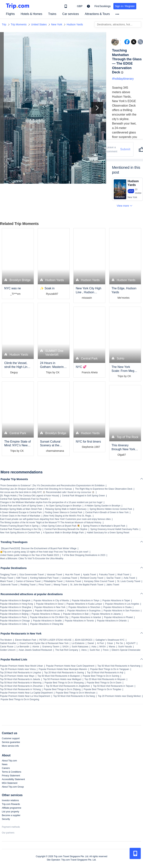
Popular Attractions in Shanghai (16, 607)
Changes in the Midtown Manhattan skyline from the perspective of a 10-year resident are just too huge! (51, 502)
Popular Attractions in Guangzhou (84, 611)
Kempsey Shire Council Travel (99, 581)
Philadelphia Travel (53, 581)
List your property (11, 812)
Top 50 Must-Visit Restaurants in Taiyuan (113, 686)
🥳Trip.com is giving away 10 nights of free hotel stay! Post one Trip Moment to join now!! (44, 552)
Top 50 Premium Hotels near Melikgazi (62, 679)
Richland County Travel (92, 578)
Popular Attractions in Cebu (13, 624)
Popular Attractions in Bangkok (15, 601)
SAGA (65, 647)
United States (39, 24)
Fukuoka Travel (107, 575)
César (110, 643)
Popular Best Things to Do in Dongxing (20, 699)
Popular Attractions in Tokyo (86, 601)
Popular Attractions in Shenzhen (84, 607)
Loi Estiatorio (78, 643)
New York (57, 24)
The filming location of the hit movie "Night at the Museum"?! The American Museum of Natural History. (51, 522)
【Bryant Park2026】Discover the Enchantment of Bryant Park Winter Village (38, 548)
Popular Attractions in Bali (76, 614)
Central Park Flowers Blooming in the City (21, 529)
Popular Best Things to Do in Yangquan (110, 669)
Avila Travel (129, 578)
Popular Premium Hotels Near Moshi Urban (22, 666)
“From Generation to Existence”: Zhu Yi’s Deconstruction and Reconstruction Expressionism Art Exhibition (52, 486)
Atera (84, 650)
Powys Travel (7, 578)
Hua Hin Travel (73, 575)
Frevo (106, 650)
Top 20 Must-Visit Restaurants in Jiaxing (64, 673)
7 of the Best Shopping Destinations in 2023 (84, 555)
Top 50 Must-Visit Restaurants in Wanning (21, 683)
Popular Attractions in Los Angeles (122, 604)
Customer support (11, 738)
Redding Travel (28, 585)
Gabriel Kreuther (8, 643)
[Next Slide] (97, 108)
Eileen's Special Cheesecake (126, 650)
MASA (103, 647)
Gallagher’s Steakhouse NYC (110, 640)
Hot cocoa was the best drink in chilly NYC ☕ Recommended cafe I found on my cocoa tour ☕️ (47, 492)
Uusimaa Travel (69, 578)
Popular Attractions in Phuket (118, 617)
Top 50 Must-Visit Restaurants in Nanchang (119, 666)
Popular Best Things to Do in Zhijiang (62, 689)
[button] (77, 6)
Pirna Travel (45, 585)
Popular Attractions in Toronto (79, 621)
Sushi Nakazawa (80, 647)
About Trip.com (9, 761)
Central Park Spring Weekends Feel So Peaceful (24, 499)
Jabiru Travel (113, 585)
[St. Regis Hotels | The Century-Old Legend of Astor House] (29, 496)
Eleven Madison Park (26, 640)
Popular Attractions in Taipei (116, 601)
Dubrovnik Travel (9, 585)
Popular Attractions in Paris (13, 617)
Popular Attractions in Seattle (47, 621)
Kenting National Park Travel (44, 578)
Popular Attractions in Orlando (112, 621)
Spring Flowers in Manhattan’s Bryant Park (104, 526)
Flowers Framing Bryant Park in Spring (19, 526)
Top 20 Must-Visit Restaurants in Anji (105, 673)
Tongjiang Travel (8, 575)
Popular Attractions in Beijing (14, 614)
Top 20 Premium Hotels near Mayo (17, 676)
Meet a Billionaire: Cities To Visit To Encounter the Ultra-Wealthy (32, 559)
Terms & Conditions (12, 772)
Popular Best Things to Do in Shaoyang (64, 683)
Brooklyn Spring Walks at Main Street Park (21, 509)
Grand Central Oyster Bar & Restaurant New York (44, 643)
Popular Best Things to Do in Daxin (104, 683)
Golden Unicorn (8, 650)
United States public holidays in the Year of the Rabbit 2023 (29, 555)
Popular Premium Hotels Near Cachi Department (70, 666)
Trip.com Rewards (11, 804)
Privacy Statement (11, 776)
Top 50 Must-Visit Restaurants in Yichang (20, 689)
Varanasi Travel (54, 575)
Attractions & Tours (97, 14)
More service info (10, 746)
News (5, 764)
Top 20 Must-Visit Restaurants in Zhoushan (21, 686)
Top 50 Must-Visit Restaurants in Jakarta (20, 679)
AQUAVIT (131, 643)
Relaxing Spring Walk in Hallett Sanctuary (66, 509)
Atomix (36, 647)
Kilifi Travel (22, 578)
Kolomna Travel (73, 581)
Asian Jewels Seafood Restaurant (35, 650)
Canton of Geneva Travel (28, 581)
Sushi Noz (95, 650)
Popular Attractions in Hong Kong (16, 604)
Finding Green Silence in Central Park (63, 512)
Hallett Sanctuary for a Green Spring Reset (108, 533)
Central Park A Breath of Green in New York (107, 512)
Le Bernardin (23, 647)
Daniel (91, 643)
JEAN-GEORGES (84, 640)
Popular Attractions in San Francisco (121, 611)
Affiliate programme (12, 808)
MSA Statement (10, 783)
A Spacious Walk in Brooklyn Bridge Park (63, 533)
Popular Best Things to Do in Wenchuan (76, 693)
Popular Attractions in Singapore (16, 611)
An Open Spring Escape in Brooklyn (64, 506)
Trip (4, 24)
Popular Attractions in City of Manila (51, 601)
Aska (94, 647)
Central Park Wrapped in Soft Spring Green (84, 496)
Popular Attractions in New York (50, 607)
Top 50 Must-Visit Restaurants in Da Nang (74, 696)
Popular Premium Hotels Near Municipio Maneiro (63, 669)
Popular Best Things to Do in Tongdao (102, 689)
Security (6, 819)
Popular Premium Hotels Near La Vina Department (25, 696)
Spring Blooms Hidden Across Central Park (111, 509)
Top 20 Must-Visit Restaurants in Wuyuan (105, 679)
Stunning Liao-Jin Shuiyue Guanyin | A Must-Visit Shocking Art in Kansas (36, 489)
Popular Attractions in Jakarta (106, 614)
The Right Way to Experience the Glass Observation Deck (104, 489)
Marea (112, 647)
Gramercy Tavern (51, 647)
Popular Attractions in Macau (46, 614)
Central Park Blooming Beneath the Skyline (66, 529)
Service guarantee (11, 742)
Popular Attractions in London (50, 611)
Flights (10, 14)
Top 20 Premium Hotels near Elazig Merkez (119, 696)
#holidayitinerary (123, 79)
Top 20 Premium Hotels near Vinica (18, 669)
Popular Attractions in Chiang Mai (47, 624)
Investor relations (10, 800)
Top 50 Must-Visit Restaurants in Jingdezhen (68, 686)
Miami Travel (6, 581)
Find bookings (103, 6)
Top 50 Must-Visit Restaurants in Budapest (59, 676)
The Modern (6, 640)
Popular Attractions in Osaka (117, 607)
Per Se (119, 643)
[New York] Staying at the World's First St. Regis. (67, 516)
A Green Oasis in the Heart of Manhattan (20, 516)
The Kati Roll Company (67, 650)
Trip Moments (19, 24)
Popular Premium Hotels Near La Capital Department (26, 693)
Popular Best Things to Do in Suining (101, 676)
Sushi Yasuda (125, 647)
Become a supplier (11, 815)
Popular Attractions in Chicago (15, 621)
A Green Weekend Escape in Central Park (21, 512)
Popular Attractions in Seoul (50, 604)
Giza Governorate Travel (32, 575)
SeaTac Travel (113, 578)
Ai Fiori (100, 643)
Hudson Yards (75, 24)
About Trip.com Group (13, 787)
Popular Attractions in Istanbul (86, 617)
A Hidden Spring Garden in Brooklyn (103, 506)
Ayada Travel (90, 575)
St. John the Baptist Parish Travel (87, 585)
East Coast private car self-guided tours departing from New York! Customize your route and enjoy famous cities (55, 519)
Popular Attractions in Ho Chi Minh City (49, 617)
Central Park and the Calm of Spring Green (21, 506)
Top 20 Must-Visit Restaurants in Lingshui (21, 673)
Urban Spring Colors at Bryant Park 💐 (61, 526)
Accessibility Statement (13, 779)
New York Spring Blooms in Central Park (20, 533)
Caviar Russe (7, 647)
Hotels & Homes (31, 14)
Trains (52, 14)
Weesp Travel (60, 585)
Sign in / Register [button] (125, 6)
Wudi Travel (123, 575)
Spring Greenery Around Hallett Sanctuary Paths (114, 529)
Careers (6, 768)
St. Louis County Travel (129, 581)
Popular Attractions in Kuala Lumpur (84, 604)
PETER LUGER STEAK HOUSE (55, 640)
